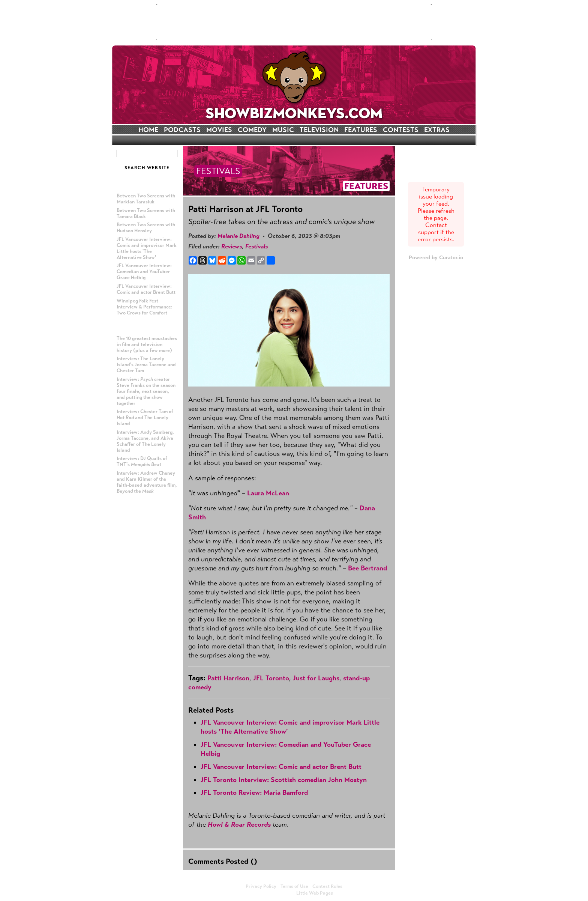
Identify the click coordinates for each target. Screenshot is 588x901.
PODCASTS (182, 130)
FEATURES (361, 130)
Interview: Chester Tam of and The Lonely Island (145, 418)
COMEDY (252, 130)
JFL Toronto (271, 678)
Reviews (232, 246)
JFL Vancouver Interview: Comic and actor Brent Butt (146, 289)
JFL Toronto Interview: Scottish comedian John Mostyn (284, 780)
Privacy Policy (261, 886)
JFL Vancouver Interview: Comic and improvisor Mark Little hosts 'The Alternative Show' (147, 248)
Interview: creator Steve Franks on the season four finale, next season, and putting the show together (146, 391)
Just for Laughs (316, 678)
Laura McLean (268, 493)
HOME (148, 130)
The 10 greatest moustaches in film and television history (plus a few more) (147, 344)
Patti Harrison (228, 678)
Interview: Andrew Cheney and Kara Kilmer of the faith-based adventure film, (147, 482)
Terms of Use (294, 886)
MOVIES (219, 130)
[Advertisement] (294, 22)
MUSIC (283, 130)
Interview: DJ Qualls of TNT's (142, 462)
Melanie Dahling (238, 236)
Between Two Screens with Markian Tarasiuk (146, 199)
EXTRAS (437, 130)
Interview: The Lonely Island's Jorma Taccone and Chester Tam (146, 365)
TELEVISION (319, 130)
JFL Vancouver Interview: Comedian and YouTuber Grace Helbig (144, 272)
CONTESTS (401, 130)
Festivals (256, 246)
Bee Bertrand (367, 568)
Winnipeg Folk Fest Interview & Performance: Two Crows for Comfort (145, 307)
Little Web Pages (315, 893)
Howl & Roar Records (239, 824)
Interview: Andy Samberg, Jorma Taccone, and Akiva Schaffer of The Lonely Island (145, 441)
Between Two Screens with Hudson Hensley (146, 228)
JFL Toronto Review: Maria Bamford (254, 793)
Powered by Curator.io (436, 257)
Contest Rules (327, 886)
